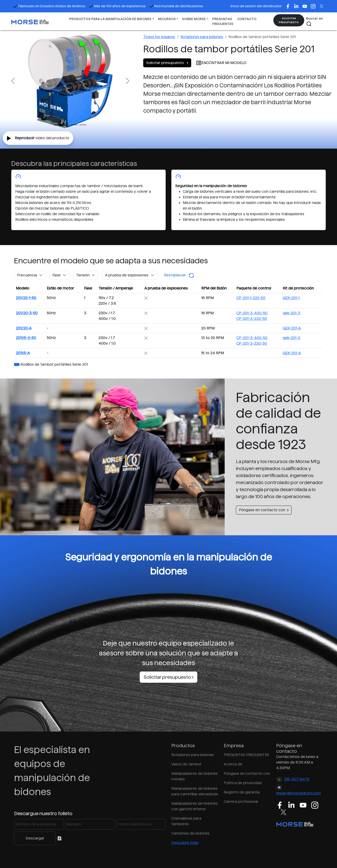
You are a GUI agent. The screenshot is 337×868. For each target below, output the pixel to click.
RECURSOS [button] (167, 19)
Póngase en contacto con (264, 510)
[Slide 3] (83, 125)
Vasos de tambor (186, 764)
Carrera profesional (241, 802)
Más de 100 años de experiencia (117, 6)
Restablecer (179, 275)
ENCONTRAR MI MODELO (221, 63)
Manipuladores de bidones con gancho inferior (194, 806)
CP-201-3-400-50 (252, 313)
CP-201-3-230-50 (252, 319)
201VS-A (23, 353)
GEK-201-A (292, 328)
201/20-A (24, 328)
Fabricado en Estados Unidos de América (49, 6)
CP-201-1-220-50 (251, 298)
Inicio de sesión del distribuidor (256, 6)
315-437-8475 (297, 779)
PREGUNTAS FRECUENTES (223, 21)
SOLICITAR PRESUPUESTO (289, 20)
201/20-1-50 (26, 298)
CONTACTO (247, 19)
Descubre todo (185, 843)
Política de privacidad (243, 783)
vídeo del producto (38, 138)
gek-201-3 (291, 313)
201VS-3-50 (26, 338)
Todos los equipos (159, 37)
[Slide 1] (66, 125)
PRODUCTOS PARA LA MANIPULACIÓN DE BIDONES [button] (110, 19)
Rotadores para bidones (202, 37)
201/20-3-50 (27, 313)
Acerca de (233, 764)
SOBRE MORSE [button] (194, 19)
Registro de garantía (242, 792)
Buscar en (315, 22)
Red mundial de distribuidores (176, 6)
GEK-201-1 (291, 298)
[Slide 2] (74, 125)
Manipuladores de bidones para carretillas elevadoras (195, 791)
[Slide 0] (58, 125)
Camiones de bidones (190, 833)
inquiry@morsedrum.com (299, 793)
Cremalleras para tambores (186, 821)
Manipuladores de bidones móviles (194, 776)
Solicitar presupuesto (167, 63)
